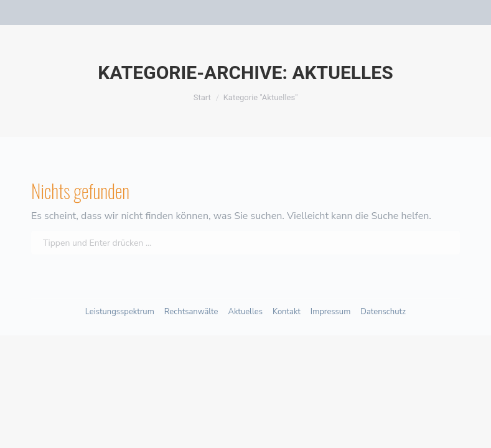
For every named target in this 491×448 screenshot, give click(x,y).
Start (202, 97)
